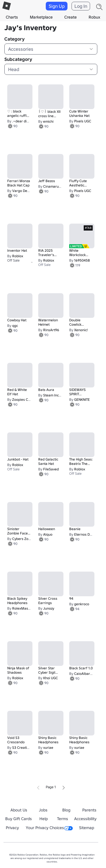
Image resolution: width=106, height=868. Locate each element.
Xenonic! (81, 330)
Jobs (43, 810)
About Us (19, 810)
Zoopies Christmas (27, 399)
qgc (15, 326)
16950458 (82, 260)
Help (44, 819)
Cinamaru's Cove (57, 186)
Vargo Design (23, 191)
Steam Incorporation (60, 395)
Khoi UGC (51, 678)
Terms (63, 819)
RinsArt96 (51, 330)
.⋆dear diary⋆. (24, 121)
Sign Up (57, 6)
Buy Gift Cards (19, 819)
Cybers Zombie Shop (29, 539)
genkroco (82, 604)
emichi (48, 121)
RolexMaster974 (25, 608)
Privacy (12, 828)
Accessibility (85, 819)
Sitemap (87, 828)
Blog (66, 810)
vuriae (48, 748)
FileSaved (51, 469)
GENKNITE (82, 399)
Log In (81, 6)
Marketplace (41, 17)
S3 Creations (22, 748)
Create (71, 17)
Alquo (48, 534)
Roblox (18, 256)
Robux (94, 17)
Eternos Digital (86, 534)
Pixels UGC (83, 121)
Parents (89, 810)
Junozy (49, 608)
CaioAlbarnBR (85, 674)
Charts (12, 17)
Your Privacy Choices (49, 828)
